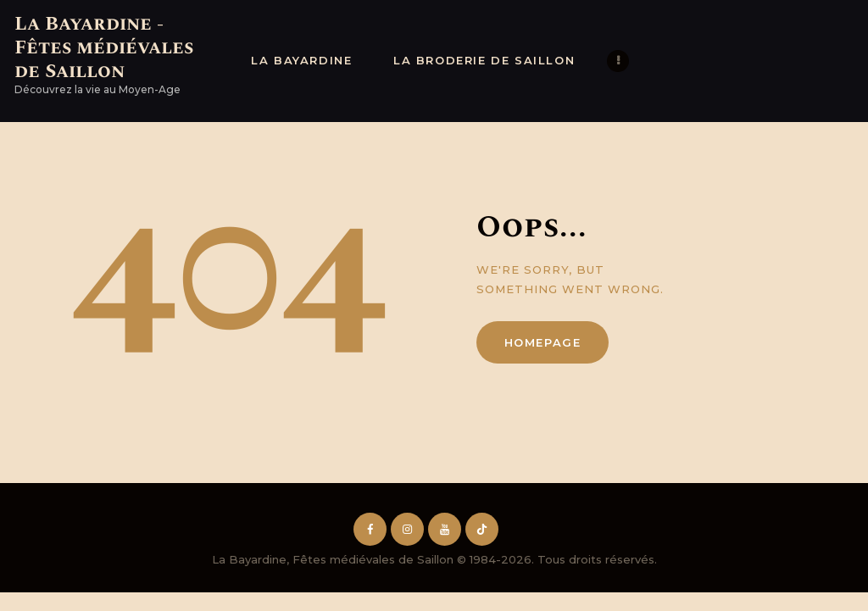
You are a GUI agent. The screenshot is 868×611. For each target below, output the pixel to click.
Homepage (543, 342)
